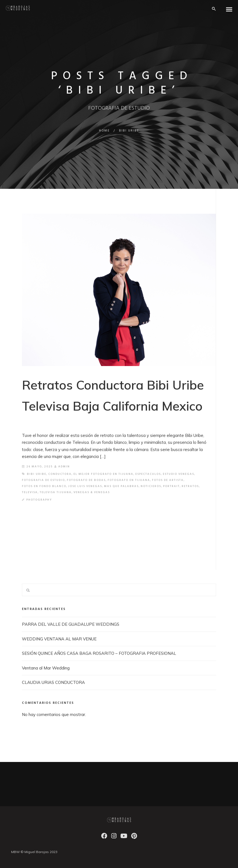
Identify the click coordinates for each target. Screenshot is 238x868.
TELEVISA (30, 492)
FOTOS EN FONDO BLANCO (44, 486)
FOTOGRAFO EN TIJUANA (129, 480)
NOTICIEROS (151, 486)
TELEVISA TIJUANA (56, 492)
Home (104, 131)
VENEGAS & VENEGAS (92, 492)
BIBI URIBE (37, 474)
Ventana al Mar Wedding (46, 668)
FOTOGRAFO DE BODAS (86, 480)
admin (62, 467)
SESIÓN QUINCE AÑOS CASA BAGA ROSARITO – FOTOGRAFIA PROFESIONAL (99, 653)
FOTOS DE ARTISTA (168, 480)
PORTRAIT (171, 486)
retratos (190, 486)
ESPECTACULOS (148, 474)
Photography (39, 500)
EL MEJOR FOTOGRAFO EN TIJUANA (103, 474)
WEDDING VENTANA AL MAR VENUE (59, 639)
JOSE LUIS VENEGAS (85, 486)
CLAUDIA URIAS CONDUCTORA (53, 682)
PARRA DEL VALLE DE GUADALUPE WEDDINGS (71, 624)
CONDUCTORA (60, 474)
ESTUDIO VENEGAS (178, 474)
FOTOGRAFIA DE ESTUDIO (43, 480)
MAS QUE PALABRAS (121, 486)
